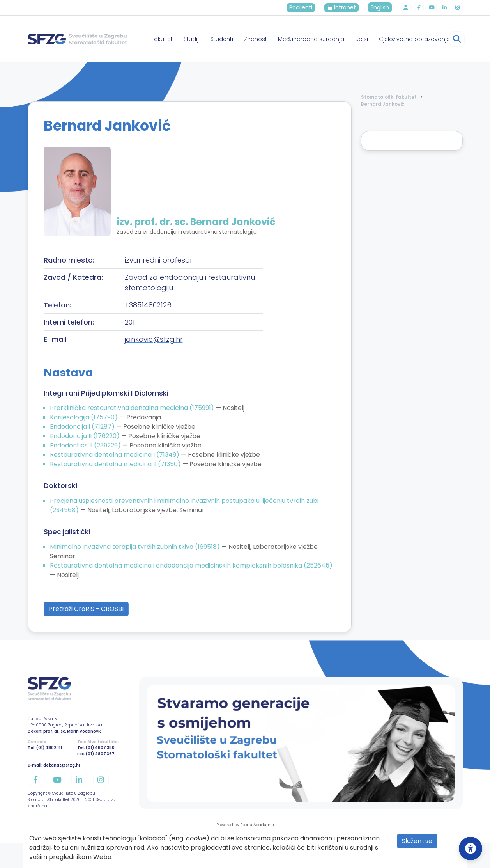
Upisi (362, 39)
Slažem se (417, 841)
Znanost (256, 39)
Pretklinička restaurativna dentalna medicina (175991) (133, 408)
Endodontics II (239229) (86, 445)
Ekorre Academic (257, 825)
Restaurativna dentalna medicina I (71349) (115, 455)
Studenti (222, 39)
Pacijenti (303, 7)
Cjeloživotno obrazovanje (414, 39)
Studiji (192, 39)
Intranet (344, 7)
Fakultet (162, 39)
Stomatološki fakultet (389, 97)
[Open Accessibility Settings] (471, 848)
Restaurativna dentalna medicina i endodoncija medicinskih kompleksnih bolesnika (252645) (191, 565)
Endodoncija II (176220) (86, 436)
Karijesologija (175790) (85, 417)
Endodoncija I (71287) (83, 427)
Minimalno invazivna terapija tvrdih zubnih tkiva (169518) (136, 547)
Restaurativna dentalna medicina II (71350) (116, 464)
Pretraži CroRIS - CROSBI (86, 609)
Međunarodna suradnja (311, 39)
